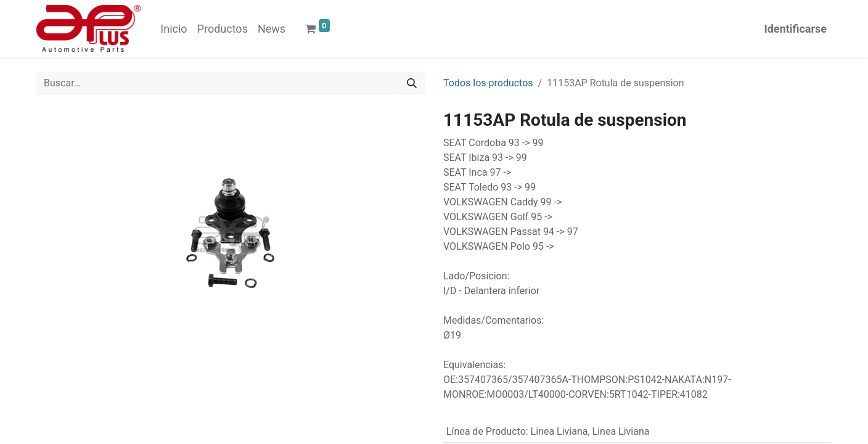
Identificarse (795, 29)
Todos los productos (488, 83)
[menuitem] (174, 29)
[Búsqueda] (412, 83)
